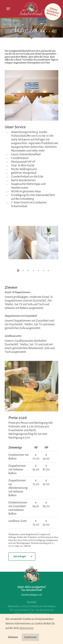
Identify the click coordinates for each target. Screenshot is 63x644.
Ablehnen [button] (13, 637)
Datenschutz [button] (27, 628)
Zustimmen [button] (30, 637)
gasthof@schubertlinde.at (36, 614)
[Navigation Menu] (8, 9)
